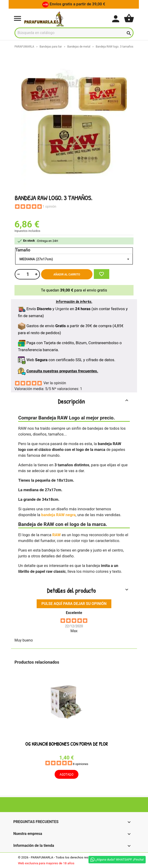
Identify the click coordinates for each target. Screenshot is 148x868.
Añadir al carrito (67, 274)
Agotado (67, 775)
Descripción (94, 401)
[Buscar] (74, 33)
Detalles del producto (88, 590)
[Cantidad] (27, 274)
